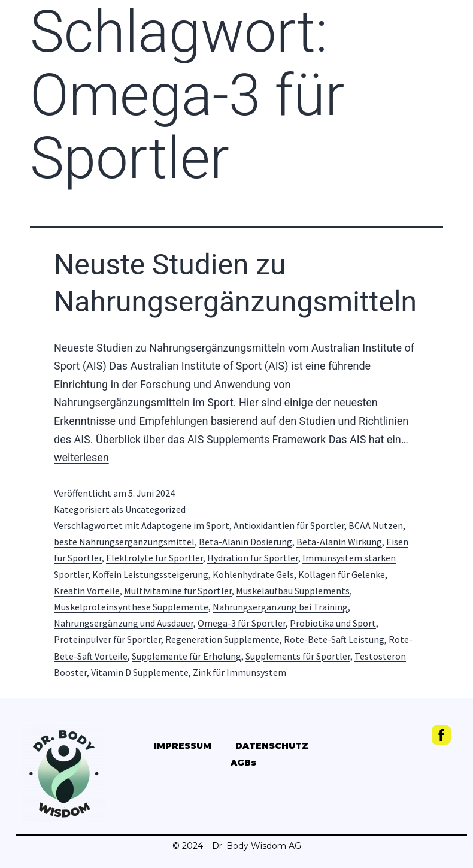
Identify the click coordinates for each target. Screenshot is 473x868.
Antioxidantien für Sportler (289, 525)
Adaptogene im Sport (185, 525)
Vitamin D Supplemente (140, 672)
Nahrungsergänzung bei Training (280, 607)
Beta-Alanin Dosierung (245, 542)
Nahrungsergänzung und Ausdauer (124, 623)
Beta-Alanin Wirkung (339, 542)
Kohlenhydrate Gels (253, 574)
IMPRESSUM (183, 746)
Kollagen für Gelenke (342, 574)
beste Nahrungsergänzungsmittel (124, 542)
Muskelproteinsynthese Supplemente (131, 607)
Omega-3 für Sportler (242, 623)
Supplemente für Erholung (187, 656)
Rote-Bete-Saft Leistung (334, 639)
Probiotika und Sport (333, 623)
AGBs (243, 763)
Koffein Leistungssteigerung (150, 574)
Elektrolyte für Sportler (154, 558)
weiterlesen (81, 457)
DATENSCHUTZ (272, 746)
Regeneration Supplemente (222, 639)
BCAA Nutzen (376, 525)
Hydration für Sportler (253, 558)
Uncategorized (155, 509)
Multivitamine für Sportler (178, 591)
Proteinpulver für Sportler (107, 639)
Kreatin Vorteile (87, 591)
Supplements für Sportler (298, 656)
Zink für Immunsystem (239, 672)
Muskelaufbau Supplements (293, 591)
